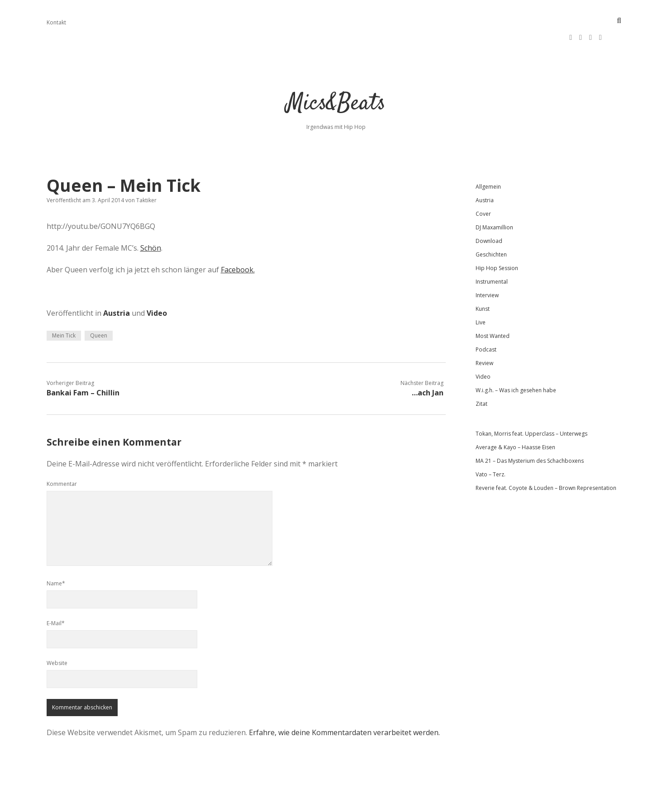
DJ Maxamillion (494, 200)
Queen (99, 308)
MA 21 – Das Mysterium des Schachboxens (530, 434)
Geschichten (491, 227)
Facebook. (238, 242)
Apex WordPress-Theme (307, 793)
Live (481, 295)
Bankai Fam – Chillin (83, 366)
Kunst (483, 282)
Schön (151, 221)
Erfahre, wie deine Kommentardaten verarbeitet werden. (344, 705)
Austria (117, 286)
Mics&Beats (336, 77)
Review (484, 336)
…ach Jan (428, 366)
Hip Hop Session (497, 241)
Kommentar (62, 457)
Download (489, 214)
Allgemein (488, 159)
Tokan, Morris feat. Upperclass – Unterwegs (531, 406)
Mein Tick (64, 308)
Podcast (486, 322)
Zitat (481, 377)
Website (57, 636)
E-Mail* (56, 596)
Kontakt (56, 22)
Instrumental (492, 254)
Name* (56, 556)
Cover (483, 187)
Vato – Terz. (491, 447)
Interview (487, 268)
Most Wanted (493, 309)
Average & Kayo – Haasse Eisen (515, 420)
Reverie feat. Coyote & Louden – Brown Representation (546, 461)
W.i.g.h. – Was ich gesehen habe (516, 363)
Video (157, 286)
